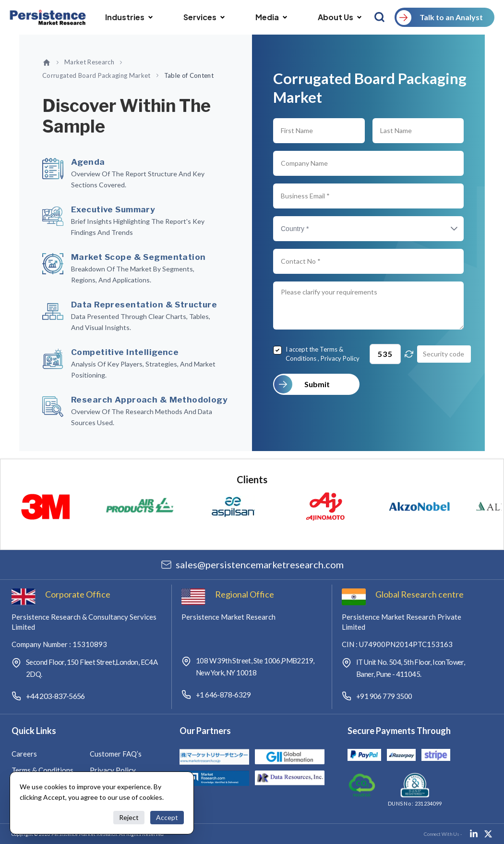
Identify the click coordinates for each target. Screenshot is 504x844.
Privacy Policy (340, 358)
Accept (167, 817)
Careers (24, 754)
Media (271, 17)
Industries (129, 17)
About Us (340, 17)
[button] (444, 229)
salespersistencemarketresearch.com (260, 564)
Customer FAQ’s (116, 754)
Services (204, 17)
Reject (129, 817)
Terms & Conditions (42, 770)
